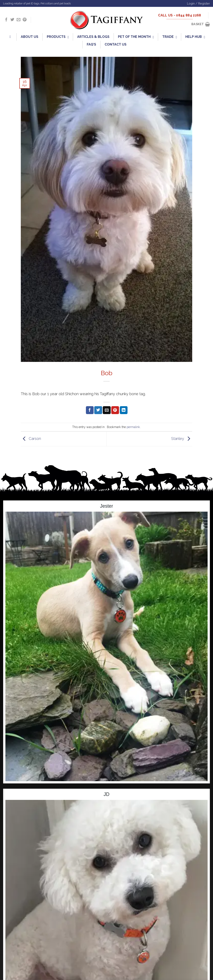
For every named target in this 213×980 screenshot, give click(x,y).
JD (106, 794)
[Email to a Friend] (107, 410)
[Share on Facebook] (90, 410)
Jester (107, 506)
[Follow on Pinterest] (25, 20)
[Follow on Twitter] (12, 20)
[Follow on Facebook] (6, 20)
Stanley (182, 439)
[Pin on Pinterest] (115, 410)
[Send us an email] (19, 20)
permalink (133, 427)
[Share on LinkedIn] (124, 410)
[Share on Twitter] (98, 410)
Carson (31, 439)
